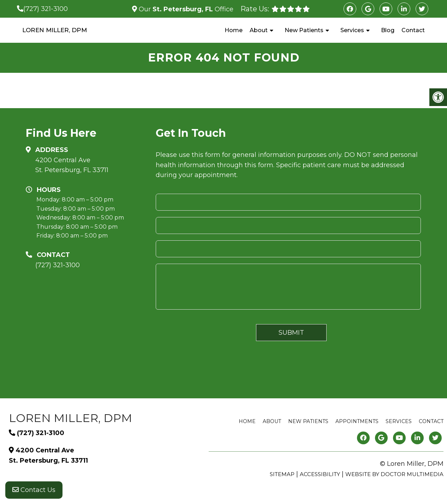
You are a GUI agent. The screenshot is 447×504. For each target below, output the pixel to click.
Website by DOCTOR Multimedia (394, 474)
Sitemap (282, 474)
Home (234, 30)
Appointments (357, 421)
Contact (413, 30)
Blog (388, 30)
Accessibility (320, 474)
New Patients (304, 30)
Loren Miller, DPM (55, 30)
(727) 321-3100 (46, 9)
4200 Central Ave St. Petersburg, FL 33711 (72, 165)
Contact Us (34, 490)
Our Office (185, 9)
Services (352, 30)
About (259, 30)
